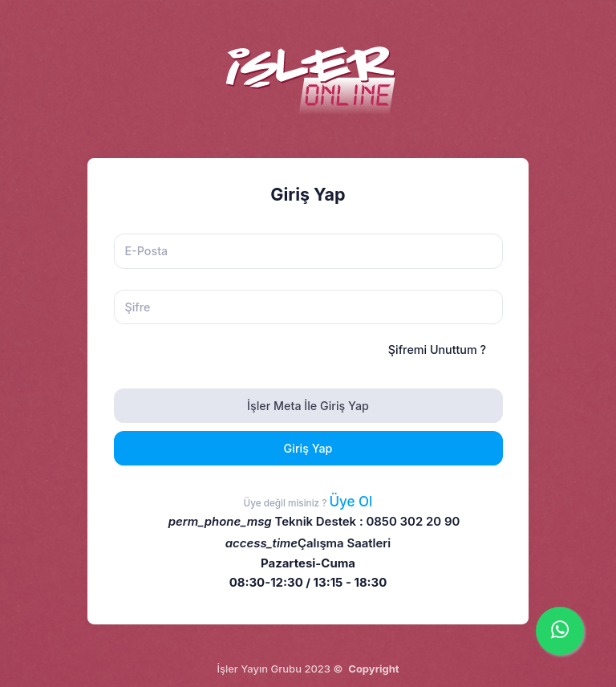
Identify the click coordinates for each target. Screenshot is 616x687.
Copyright (373, 669)
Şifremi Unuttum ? (437, 350)
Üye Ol (351, 502)
